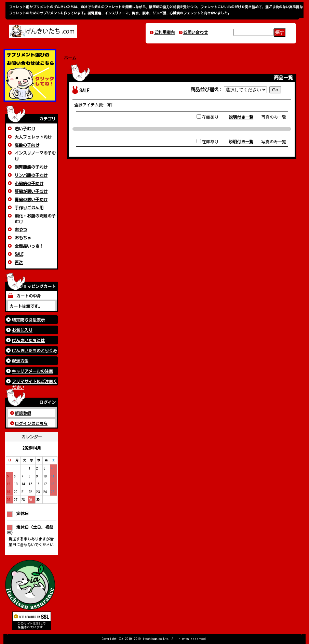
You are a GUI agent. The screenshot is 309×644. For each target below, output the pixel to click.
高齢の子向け (27, 145)
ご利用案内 (164, 32)
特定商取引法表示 (28, 320)
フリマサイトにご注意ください (35, 382)
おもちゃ (23, 238)
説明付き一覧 (241, 117)
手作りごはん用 (29, 208)
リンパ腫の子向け (31, 175)
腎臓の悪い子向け (31, 199)
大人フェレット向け (33, 137)
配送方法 (20, 361)
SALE (19, 254)
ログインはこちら (31, 423)
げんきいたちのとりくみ (35, 351)
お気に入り (22, 330)
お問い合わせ (196, 32)
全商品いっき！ (29, 246)
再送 (19, 262)
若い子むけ (25, 129)
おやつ (21, 229)
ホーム (70, 58)
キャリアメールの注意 (32, 371)
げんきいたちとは (28, 340)
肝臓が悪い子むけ (31, 191)
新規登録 (23, 413)
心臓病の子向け (29, 183)
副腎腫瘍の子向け (31, 167)
